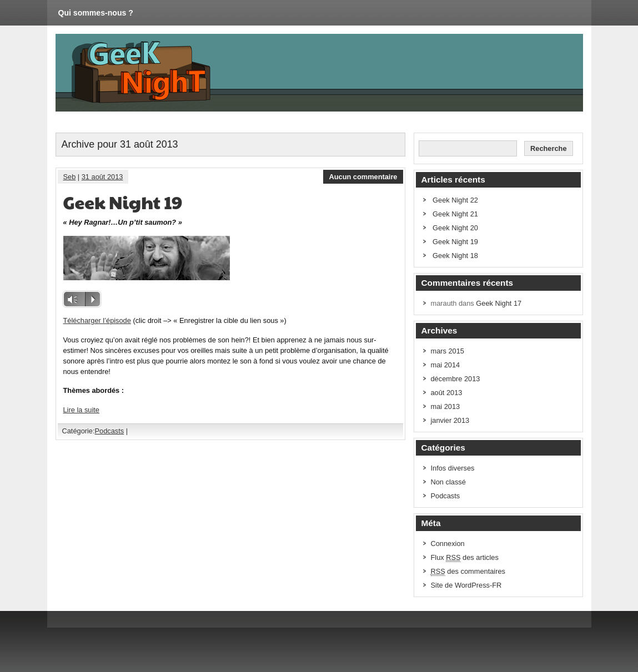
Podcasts (110, 431)
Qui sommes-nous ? (96, 13)
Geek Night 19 (123, 202)
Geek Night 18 (455, 256)
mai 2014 (446, 365)
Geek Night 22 (455, 200)
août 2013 (447, 393)
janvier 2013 (450, 420)
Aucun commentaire (363, 177)
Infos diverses (453, 468)
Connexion (448, 544)
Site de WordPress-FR (466, 585)
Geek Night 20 (455, 228)
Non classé (448, 482)
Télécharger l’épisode (97, 320)
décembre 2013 (456, 379)
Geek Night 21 (455, 214)
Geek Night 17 (499, 303)
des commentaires (468, 572)
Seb (70, 177)
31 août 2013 (102, 177)
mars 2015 (448, 351)
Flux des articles (465, 558)
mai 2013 (446, 406)
